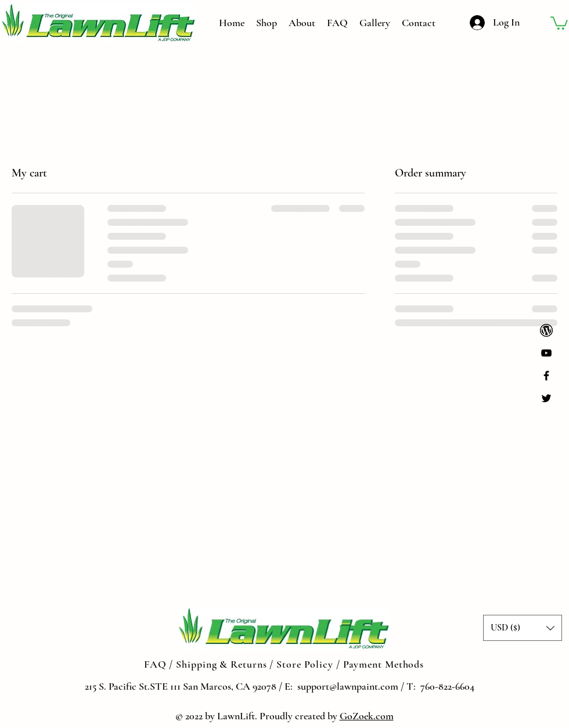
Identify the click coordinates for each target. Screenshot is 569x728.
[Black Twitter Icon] (546, 398)
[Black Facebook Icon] (546, 376)
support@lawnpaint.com (347, 686)
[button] (559, 22)
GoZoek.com (367, 716)
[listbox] (523, 628)
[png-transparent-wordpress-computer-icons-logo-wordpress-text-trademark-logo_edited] (546, 330)
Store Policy (306, 664)
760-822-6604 (447, 686)
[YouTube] (546, 353)
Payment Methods (384, 664)
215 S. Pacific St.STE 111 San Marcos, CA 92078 (181, 686)
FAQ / (160, 664)
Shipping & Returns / (226, 664)
